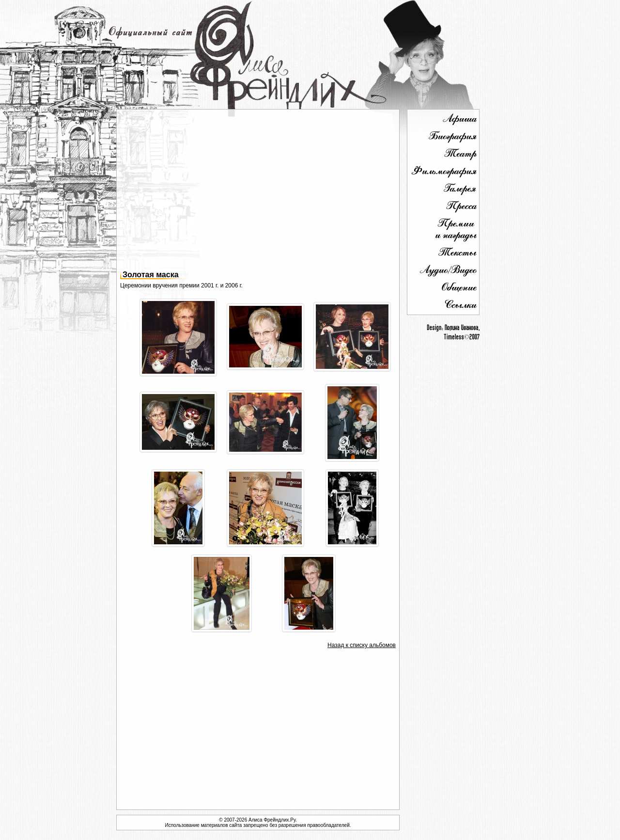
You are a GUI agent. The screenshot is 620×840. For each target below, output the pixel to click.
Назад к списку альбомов (362, 645)
